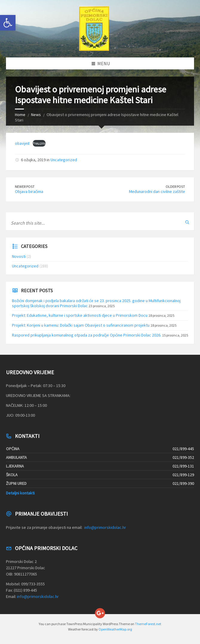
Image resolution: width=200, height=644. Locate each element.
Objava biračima (29, 191)
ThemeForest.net (148, 624)
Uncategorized (64, 160)
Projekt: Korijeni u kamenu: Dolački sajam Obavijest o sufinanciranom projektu (81, 325)
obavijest (22, 143)
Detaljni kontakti (20, 493)
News (36, 115)
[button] (8, 23)
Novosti (19, 256)
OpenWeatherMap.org (115, 629)
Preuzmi (39, 143)
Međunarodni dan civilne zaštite (157, 191)
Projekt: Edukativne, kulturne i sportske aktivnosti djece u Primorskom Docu (80, 315)
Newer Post (25, 186)
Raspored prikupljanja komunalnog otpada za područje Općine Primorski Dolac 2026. (87, 335)
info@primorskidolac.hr (105, 527)
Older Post (175, 186)
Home (20, 115)
